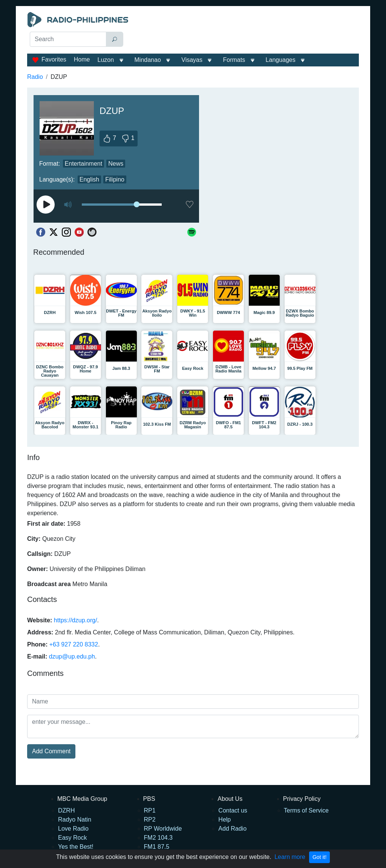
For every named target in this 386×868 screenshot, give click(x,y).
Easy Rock (72, 838)
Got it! (319, 857)
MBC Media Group (82, 799)
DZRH (66, 810)
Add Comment (51, 751)
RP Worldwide (163, 829)
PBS (149, 799)
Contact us (233, 810)
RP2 (150, 820)
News (116, 164)
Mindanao (148, 60)
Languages (281, 60)
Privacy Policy (302, 799)
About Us (230, 799)
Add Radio (232, 829)
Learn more (290, 857)
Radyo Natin (75, 820)
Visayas (192, 60)
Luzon (106, 60)
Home (82, 59)
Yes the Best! (76, 847)
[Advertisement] (244, 31)
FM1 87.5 (157, 847)
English (89, 179)
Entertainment (84, 164)
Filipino (115, 179)
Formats (234, 60)
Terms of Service (306, 810)
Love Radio (73, 829)
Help (224, 820)
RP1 (150, 810)
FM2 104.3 (158, 838)
